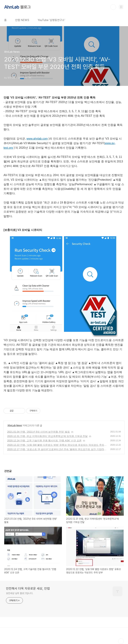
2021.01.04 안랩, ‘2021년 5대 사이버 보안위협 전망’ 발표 (39, 432)
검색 (113, 7)
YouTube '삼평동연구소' (51, 20)
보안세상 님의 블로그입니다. (20, 593)
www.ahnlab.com (37, 139)
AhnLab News (15, 425)
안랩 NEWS (22, 20)
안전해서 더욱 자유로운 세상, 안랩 (28, 588)
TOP (121, 641)
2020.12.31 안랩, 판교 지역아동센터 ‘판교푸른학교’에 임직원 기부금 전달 (47, 436)
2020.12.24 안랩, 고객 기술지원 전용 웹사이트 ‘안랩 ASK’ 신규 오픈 (44, 441)
